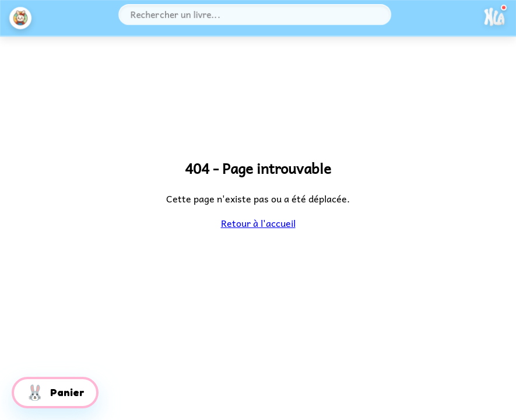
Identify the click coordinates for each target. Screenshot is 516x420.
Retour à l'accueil (258, 223)
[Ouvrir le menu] (494, 18)
